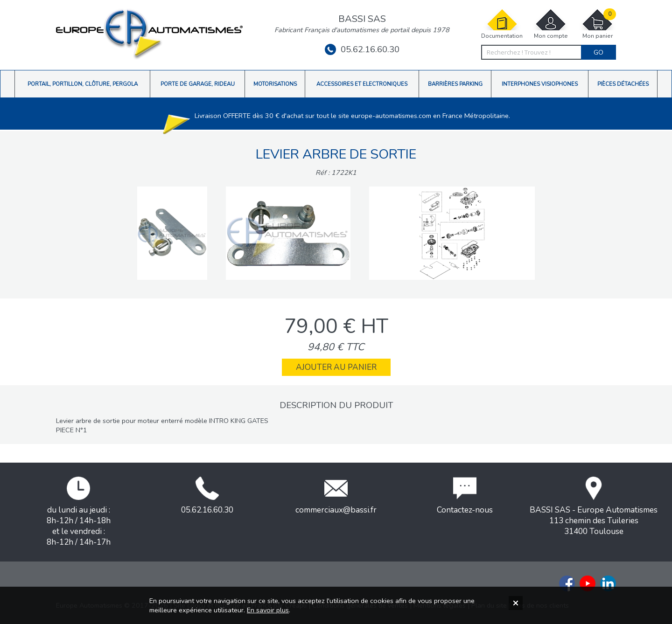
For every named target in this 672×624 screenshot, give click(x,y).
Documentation (502, 24)
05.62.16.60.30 (362, 49)
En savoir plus (268, 610)
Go (598, 52)
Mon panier (597, 24)
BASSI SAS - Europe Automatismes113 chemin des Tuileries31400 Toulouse (594, 507)
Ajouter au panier (336, 367)
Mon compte (551, 24)
